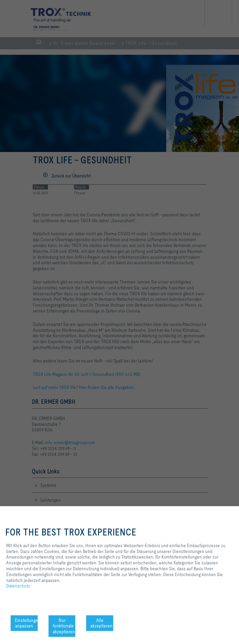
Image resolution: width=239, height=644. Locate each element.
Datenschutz (18, 586)
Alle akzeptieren (101, 623)
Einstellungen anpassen (26, 623)
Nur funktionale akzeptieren (64, 626)
